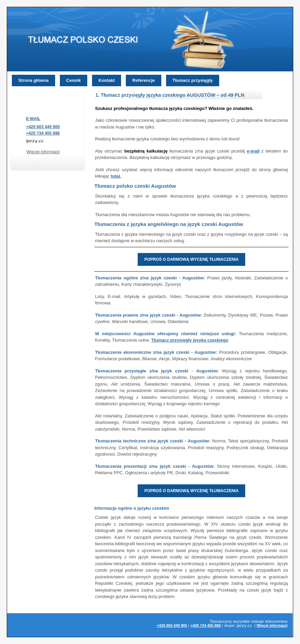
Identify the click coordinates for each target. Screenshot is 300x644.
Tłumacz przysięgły (193, 80)
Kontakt (107, 80)
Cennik (74, 80)
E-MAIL (33, 119)
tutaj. (116, 176)
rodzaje (257, 621)
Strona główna (33, 80)
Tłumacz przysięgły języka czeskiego (190, 340)
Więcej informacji (43, 152)
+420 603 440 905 (43, 127)
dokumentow (276, 621)
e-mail (253, 151)
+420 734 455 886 (43, 133)
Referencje (143, 80)
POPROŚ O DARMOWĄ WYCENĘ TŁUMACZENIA (192, 259)
